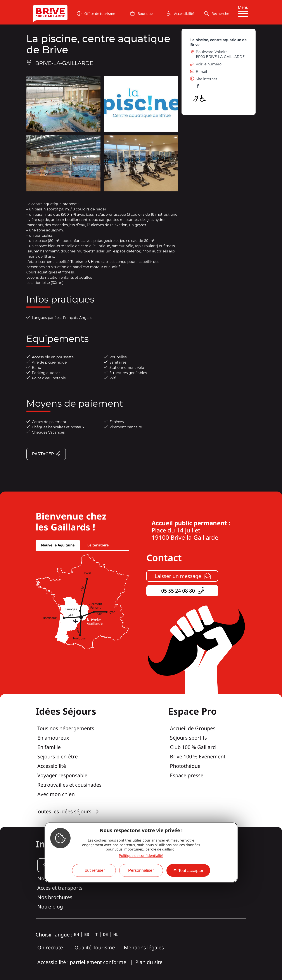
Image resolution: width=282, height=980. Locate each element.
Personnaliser (141, 870)
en (76, 935)
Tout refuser (94, 870)
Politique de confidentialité (141, 856)
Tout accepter (191, 871)
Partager (46, 454)
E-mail (201, 72)
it (96, 935)
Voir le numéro (209, 64)
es (87, 935)
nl (116, 935)
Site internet (206, 79)
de (106, 935)
